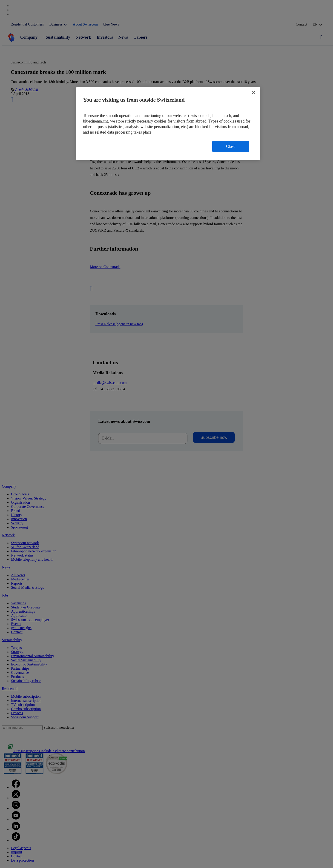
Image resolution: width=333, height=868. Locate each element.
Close (231, 146)
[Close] (254, 92)
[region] (168, 124)
